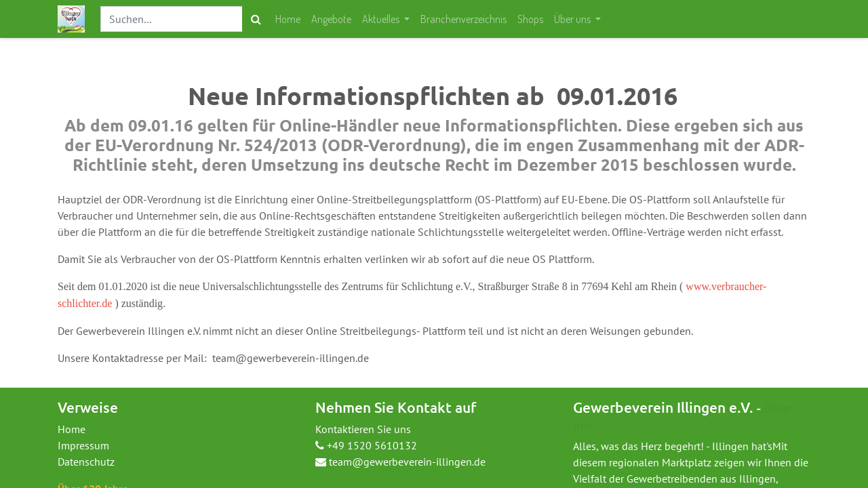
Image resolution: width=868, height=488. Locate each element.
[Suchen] (256, 19)
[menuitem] (288, 19)
